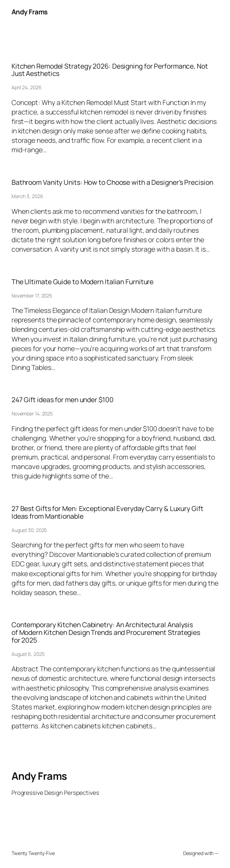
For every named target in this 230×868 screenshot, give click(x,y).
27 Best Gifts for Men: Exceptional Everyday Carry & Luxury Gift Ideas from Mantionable (107, 512)
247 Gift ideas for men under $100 (63, 400)
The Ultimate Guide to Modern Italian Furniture (82, 282)
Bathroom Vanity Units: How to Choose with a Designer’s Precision (112, 182)
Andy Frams (30, 12)
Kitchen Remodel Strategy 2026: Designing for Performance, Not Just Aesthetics (110, 70)
